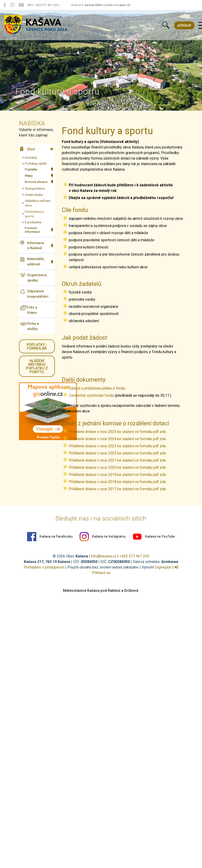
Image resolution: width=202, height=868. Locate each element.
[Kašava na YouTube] (21, 5)
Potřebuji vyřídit (36, 163)
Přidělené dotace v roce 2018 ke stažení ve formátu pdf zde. (118, 482)
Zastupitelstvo (35, 188)
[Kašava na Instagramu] (12, 5)
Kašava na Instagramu (103, 537)
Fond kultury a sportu (34, 214)
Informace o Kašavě (32, 245)
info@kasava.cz (104, 556)
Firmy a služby (30, 326)
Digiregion (163, 567)
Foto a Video (29, 310)
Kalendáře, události (32, 262)
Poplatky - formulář (37, 346)
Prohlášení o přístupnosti (44, 567)
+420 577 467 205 (134, 556)
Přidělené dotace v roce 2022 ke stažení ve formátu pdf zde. (118, 453)
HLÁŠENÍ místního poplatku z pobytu (37, 366)
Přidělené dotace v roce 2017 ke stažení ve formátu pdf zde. (118, 489)
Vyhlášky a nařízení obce (38, 203)
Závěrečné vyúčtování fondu (91, 395)
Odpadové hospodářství (34, 294)
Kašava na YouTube (154, 537)
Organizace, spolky (34, 278)
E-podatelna (33, 222)
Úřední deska (34, 195)
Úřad (27, 149)
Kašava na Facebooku (50, 537)
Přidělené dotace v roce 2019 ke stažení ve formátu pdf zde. (118, 475)
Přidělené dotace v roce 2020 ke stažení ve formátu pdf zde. (118, 467)
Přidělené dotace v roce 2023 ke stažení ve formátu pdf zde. (118, 446)
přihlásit (184, 25)
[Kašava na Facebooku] (5, 5)
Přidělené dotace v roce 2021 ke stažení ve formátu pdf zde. (118, 460)
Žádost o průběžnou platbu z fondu (97, 388)
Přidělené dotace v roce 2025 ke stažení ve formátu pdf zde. (118, 432)
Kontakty (31, 157)
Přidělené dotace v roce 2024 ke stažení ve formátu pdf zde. (118, 439)
